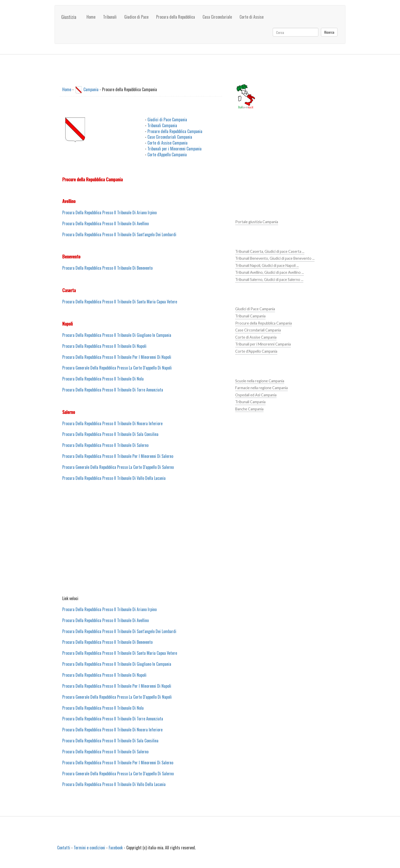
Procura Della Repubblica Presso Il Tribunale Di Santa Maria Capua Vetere (120, 302)
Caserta (69, 290)
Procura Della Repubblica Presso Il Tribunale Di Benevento (107, 268)
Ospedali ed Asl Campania (256, 395)
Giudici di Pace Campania (167, 120)
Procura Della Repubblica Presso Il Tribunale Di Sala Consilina (110, 434)
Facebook (116, 848)
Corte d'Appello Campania (167, 154)
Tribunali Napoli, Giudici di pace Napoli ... (267, 265)
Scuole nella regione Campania (260, 381)
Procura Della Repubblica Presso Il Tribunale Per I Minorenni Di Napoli (117, 357)
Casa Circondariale (217, 17)
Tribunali (110, 17)
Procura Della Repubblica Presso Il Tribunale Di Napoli (104, 346)
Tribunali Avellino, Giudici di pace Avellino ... (270, 272)
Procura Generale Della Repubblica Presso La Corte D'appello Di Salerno (118, 467)
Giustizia (69, 17)
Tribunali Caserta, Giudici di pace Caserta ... (270, 251)
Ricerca (329, 32)
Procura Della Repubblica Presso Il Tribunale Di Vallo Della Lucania (114, 478)
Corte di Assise (252, 17)
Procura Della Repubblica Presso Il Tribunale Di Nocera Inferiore (112, 423)
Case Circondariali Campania (170, 137)
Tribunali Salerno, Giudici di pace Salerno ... (269, 280)
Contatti (64, 848)
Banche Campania (249, 409)
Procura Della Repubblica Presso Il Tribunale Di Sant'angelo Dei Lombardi (119, 234)
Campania (91, 89)
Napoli (67, 324)
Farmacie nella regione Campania (261, 388)
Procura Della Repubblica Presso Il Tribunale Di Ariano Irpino (109, 212)
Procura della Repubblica (176, 17)
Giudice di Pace (136, 17)
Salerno (69, 412)
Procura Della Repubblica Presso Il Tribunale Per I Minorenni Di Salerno (118, 456)
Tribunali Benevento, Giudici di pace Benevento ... (275, 258)
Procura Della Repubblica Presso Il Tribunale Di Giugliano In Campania (117, 335)
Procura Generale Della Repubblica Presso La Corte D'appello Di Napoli (117, 368)
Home (91, 17)
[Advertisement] (141, 544)
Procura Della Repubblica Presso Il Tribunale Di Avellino (105, 223)
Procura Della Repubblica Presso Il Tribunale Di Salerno (105, 445)
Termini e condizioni (89, 848)
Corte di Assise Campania (167, 143)
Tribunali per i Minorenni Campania (174, 149)
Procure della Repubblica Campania (175, 131)
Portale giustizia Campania (257, 222)
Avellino (69, 201)
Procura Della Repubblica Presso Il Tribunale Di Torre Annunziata (113, 390)
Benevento (71, 256)
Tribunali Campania (162, 125)
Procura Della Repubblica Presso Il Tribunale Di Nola (103, 379)
